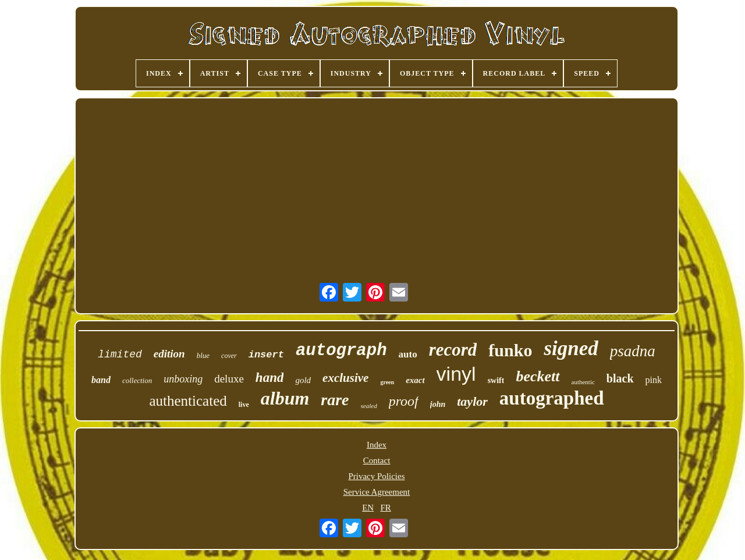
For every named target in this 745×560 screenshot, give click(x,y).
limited (120, 355)
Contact (377, 460)
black (620, 378)
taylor (472, 401)
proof (404, 401)
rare (335, 400)
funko (510, 350)
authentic (583, 382)
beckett (538, 376)
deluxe (229, 379)
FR (385, 508)
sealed (369, 406)
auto (408, 354)
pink (654, 380)
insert (266, 355)
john (438, 404)
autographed (552, 398)
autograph (341, 351)
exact (415, 380)
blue (203, 355)
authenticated (188, 401)
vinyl (456, 374)
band (101, 380)
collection (137, 380)
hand (270, 378)
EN (368, 508)
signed (571, 348)
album (285, 398)
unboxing (183, 379)
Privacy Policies (376, 476)
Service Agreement (377, 492)
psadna (633, 351)
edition (169, 354)
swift (496, 380)
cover (229, 356)
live (244, 405)
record (453, 350)
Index (377, 445)
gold (303, 380)
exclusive (345, 378)
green (387, 382)
